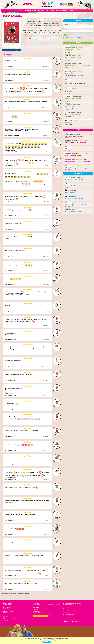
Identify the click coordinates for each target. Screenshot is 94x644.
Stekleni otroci (69, 74)
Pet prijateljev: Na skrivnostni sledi (75, 142)
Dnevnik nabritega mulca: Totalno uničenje (77, 65)
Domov (20, 10)
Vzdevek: (66, 24)
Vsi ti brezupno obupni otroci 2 (74, 149)
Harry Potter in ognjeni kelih (73, 49)
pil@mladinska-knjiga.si (12, 609)
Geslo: (65, 29)
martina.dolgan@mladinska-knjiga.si (44, 614)
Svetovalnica (27, 10)
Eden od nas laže (70, 192)
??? (75, 10)
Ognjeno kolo (69, 82)
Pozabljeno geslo (77, 37)
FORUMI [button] (34, 10)
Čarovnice (68, 123)
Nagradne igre (51, 10)
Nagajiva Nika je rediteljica (73, 98)
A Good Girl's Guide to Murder (74, 136)
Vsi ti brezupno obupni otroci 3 (74, 57)
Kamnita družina (70, 90)
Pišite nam (70, 10)
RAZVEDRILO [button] (41, 10)
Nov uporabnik (67, 37)
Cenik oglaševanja (40, 616)
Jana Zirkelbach (6, 613)
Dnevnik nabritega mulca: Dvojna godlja (77, 168)
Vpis (66, 35)
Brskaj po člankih (61, 10)
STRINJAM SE (47, 642)
